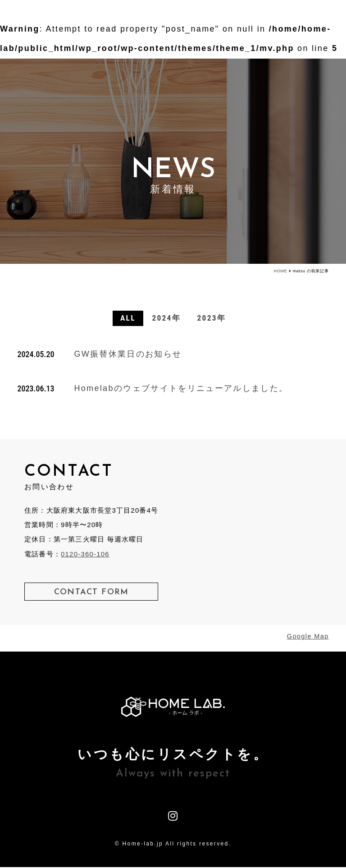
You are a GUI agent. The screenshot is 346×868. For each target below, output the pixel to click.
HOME (281, 271)
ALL (126, 319)
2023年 (213, 319)
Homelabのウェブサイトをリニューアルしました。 (181, 389)
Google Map (308, 637)
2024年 (166, 319)
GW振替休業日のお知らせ (128, 355)
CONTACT (288, 15)
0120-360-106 (85, 554)
